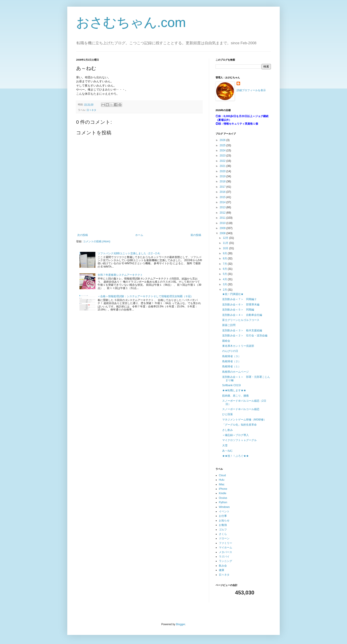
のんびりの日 (230, 351)
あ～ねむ (227, 451)
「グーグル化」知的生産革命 (239, 425)
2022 (223, 161)
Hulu (222, 480)
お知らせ (224, 521)
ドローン (224, 538)
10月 (226, 248)
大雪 (225, 445)
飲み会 (223, 566)
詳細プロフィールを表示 (251, 90)
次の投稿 (83, 235)
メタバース (226, 552)
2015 (223, 197)
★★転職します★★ (234, 390)
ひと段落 (227, 414)
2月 (225, 290)
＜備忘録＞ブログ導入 (235, 435)
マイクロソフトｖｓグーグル (239, 440)
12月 (226, 238)
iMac (222, 484)
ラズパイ (224, 557)
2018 (223, 181)
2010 (223, 223)
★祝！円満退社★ (233, 294)
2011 (223, 218)
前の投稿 (196, 235)
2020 (223, 171)
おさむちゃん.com (131, 22)
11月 (226, 243)
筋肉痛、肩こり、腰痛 (235, 396)
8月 (225, 258)
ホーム (139, 235)
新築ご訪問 (229, 325)
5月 (225, 274)
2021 (223, 166)
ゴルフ (223, 530)
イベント (224, 511)
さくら (223, 534)
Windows (224, 507)
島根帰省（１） (231, 366)
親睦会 (226, 341)
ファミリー (226, 543)
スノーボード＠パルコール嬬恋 (241, 409)
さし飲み (227, 430)
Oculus (223, 498)
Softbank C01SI (231, 385)
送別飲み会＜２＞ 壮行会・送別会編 (245, 335)
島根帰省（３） (231, 356)
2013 (223, 207)
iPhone (223, 489)
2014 (223, 202)
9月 (225, 253)
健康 (222, 570)
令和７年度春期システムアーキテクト (120, 275)
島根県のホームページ (235, 372)
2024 (223, 150)
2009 (223, 228)
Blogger (180, 624)
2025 (223, 145)
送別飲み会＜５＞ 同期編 (238, 310)
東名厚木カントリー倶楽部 (238, 346)
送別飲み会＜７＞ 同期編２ (239, 299)
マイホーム (226, 548)
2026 (223, 140)
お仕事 (223, 516)
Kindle (223, 493)
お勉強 (223, 525)
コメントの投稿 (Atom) (97, 241)
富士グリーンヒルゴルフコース (241, 320)
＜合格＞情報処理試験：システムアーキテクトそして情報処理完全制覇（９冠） (145, 296)
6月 (225, 269)
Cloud (222, 475)
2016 (223, 192)
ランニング (226, 561)
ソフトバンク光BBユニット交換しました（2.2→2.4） (130, 253)
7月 (225, 264)
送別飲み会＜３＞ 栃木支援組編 (242, 330)
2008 (223, 233)
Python (223, 502)
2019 (223, 176)
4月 (225, 279)
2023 (223, 156)
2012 (223, 213)
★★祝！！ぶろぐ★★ (235, 456)
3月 (225, 284)
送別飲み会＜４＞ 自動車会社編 (242, 315)
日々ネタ (91, 110)
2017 (223, 187)
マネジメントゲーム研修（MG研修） (244, 420)
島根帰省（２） (231, 361)
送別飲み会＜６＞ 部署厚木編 (241, 305)
